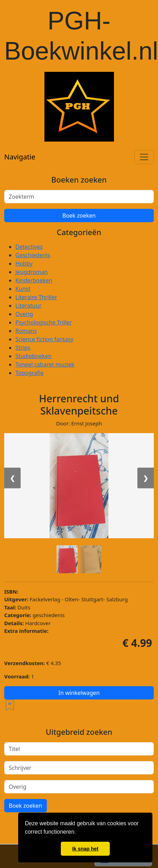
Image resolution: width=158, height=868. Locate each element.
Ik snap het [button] (85, 849)
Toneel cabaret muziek (45, 364)
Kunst (23, 289)
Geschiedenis (33, 255)
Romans (26, 331)
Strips (23, 348)
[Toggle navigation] (144, 157)
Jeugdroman (32, 272)
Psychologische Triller (44, 322)
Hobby (24, 264)
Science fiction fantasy (44, 339)
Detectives (29, 247)
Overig (24, 314)
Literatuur (28, 306)
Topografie (30, 373)
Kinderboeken (34, 280)
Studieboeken (33, 356)
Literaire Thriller (36, 297)
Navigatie (20, 157)
